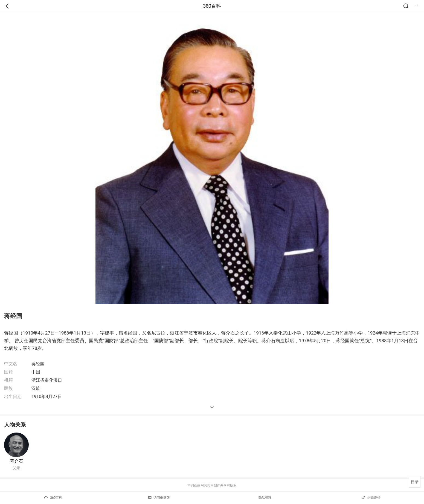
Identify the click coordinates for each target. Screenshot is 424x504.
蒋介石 (16, 461)
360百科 (212, 6)
